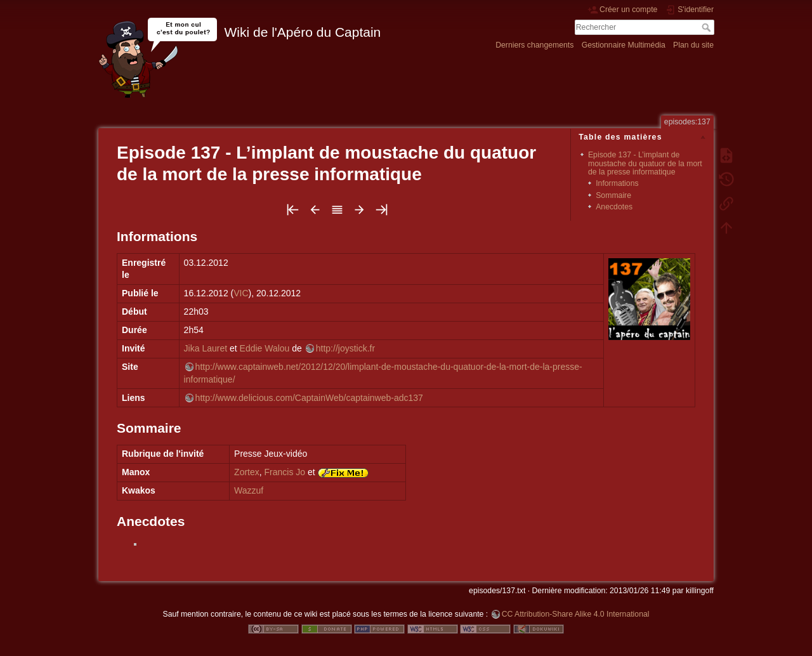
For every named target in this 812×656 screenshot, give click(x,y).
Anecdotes (614, 207)
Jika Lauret (206, 348)
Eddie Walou (265, 348)
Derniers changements (534, 45)
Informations (617, 183)
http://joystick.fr (345, 348)
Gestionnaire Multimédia (624, 45)
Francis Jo (285, 472)
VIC (241, 293)
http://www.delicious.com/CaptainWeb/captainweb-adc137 (309, 398)
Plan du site (693, 45)
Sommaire (613, 195)
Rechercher (708, 27)
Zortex (247, 472)
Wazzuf (249, 490)
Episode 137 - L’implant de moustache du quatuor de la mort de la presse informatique (645, 163)
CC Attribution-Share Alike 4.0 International (576, 614)
